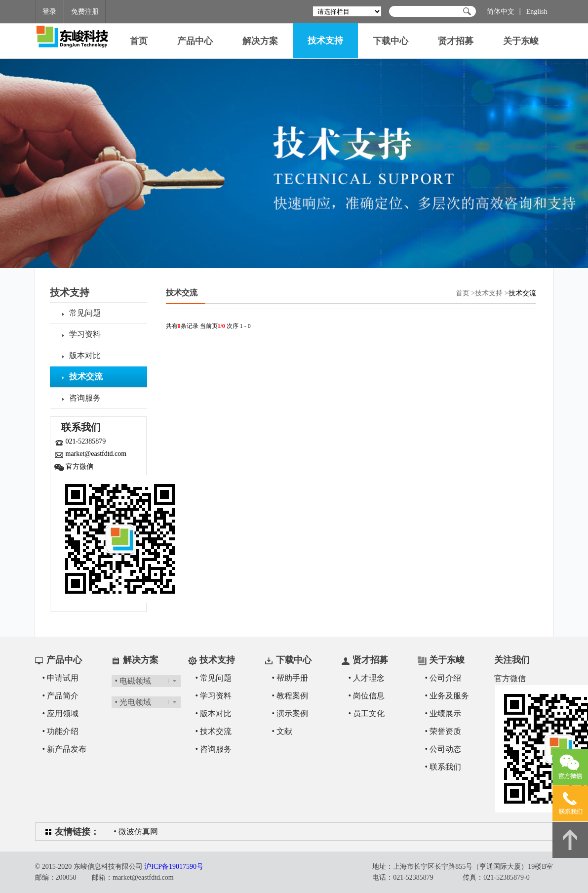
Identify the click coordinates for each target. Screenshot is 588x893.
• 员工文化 (367, 713)
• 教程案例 (290, 696)
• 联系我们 (443, 767)
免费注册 (85, 12)
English (537, 12)
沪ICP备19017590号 (174, 867)
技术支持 (325, 41)
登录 (49, 12)
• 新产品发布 (65, 749)
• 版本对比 (214, 713)
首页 (139, 41)
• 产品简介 (61, 696)
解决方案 (260, 41)
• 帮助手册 (290, 678)
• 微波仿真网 (136, 832)
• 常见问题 (214, 678)
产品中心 (195, 41)
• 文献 (282, 731)
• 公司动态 (443, 749)
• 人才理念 (367, 678)
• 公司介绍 (443, 678)
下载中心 (391, 41)
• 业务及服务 (447, 696)
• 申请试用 (61, 678)
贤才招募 (456, 41)
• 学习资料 (214, 696)
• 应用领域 (61, 713)
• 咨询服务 (214, 749)
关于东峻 (521, 41)
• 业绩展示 (443, 713)
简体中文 (501, 12)
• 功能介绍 (61, 731)
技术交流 (182, 293)
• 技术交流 (214, 731)
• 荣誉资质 (443, 731)
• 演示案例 (290, 713)
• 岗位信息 (367, 696)
